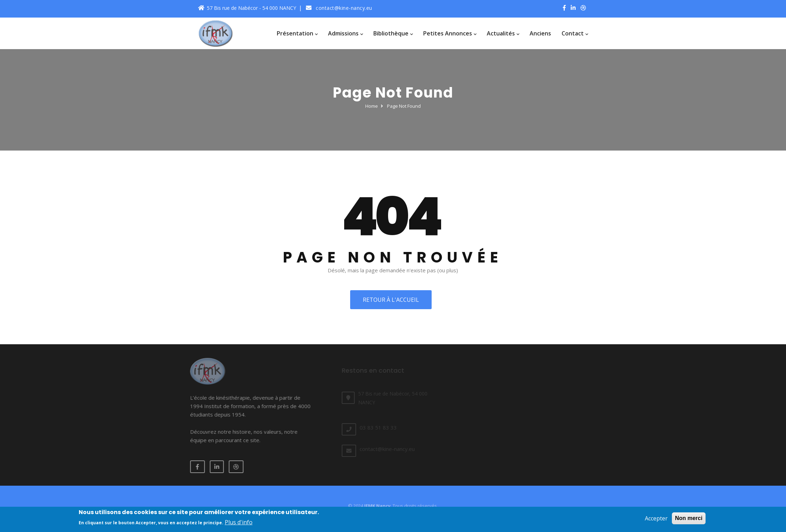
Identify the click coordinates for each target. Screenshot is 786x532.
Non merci (689, 521)
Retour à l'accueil (388, 300)
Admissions (345, 33)
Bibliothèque (393, 33)
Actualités (503, 33)
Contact (575, 33)
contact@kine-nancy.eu (339, 8)
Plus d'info (239, 525)
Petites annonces (450, 33)
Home (372, 106)
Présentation (297, 33)
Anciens (540, 33)
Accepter (656, 521)
